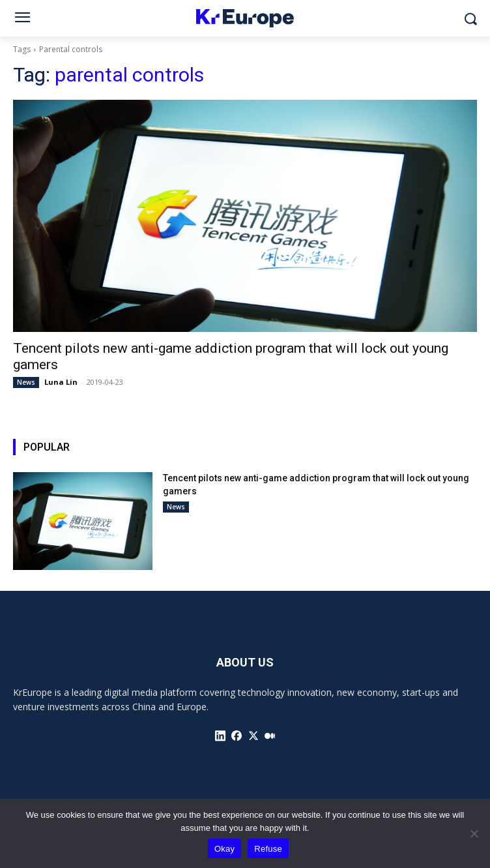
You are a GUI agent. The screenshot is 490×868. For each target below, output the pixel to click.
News (26, 382)
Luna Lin (61, 382)
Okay (224, 849)
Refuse (268, 849)
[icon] (220, 736)
